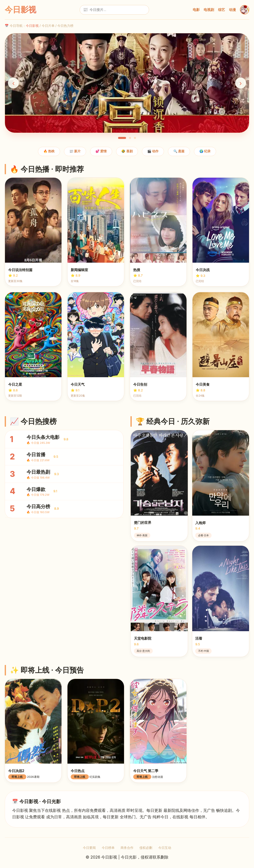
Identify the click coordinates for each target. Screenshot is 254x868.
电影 (196, 10)
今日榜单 (108, 848)
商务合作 (127, 848)
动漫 (232, 10)
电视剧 (209, 10)
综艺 (222, 10)
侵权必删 (146, 848)
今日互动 (165, 848)
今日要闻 (89, 848)
